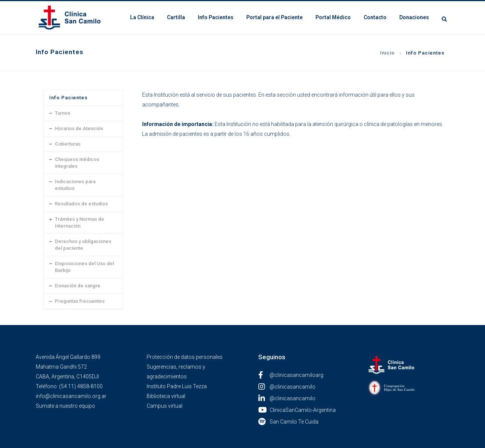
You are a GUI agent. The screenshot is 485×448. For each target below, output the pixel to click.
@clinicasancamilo (287, 387)
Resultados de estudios (81, 204)
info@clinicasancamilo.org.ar (71, 396)
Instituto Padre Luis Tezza (177, 386)
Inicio (387, 53)
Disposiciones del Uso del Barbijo (84, 267)
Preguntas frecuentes (80, 301)
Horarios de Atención (79, 128)
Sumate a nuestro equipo (65, 406)
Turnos (63, 113)
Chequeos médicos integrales (77, 163)
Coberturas (68, 144)
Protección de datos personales (185, 357)
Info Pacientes (425, 53)
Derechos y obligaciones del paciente (83, 245)
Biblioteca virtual (166, 396)
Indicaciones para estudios (75, 185)
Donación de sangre (78, 286)
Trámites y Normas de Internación (80, 222)
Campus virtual (164, 406)
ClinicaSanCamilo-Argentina (297, 410)
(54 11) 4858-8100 (81, 386)
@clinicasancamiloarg (291, 375)
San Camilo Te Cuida (288, 422)
